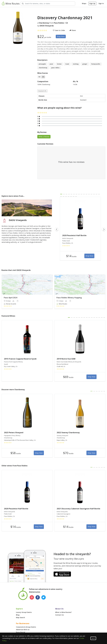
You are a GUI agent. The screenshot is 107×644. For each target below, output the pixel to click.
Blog (18, 615)
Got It (93, 638)
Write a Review (44, 137)
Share (73, 30)
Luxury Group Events (24, 612)
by (45, 26)
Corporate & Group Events (26, 627)
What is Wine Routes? (63, 612)
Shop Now (61, 36)
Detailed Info (42, 91)
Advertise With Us (23, 630)
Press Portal (21, 632)
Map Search (20, 617)
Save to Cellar (59, 30)
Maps (84, 3)
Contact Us (59, 615)
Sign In (101, 3)
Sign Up (92, 3)
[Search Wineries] (48, 4)
